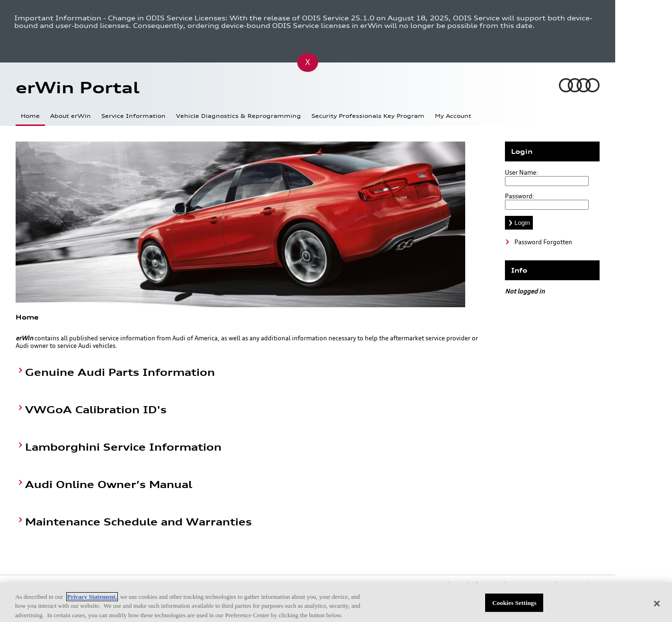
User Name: (522, 172)
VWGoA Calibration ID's (96, 410)
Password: (520, 196)
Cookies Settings (514, 605)
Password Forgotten (543, 242)
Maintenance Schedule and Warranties (138, 522)
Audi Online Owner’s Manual (109, 484)
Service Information (133, 116)
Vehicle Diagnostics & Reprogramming (239, 116)
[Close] (657, 606)
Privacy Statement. (92, 599)
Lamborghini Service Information (123, 447)
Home (30, 116)
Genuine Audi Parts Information (120, 372)
